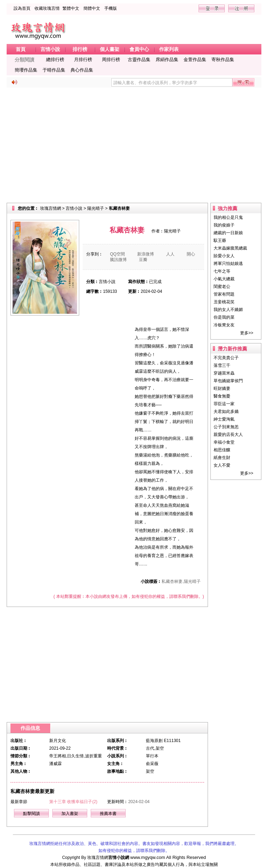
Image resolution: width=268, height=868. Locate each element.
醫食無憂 (222, 396)
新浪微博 (146, 254)
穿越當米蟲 (224, 373)
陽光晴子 (96, 208)
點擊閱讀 (31, 814)
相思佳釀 (222, 450)
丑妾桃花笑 (224, 302)
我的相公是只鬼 (228, 217)
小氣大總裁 (224, 279)
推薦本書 (108, 814)
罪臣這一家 (224, 404)
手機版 (111, 8)
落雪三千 (222, 365)
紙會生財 (222, 458)
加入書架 (70, 814)
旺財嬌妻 (222, 388)
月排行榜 (83, 60)
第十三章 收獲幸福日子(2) (73, 802)
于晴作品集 (54, 70)
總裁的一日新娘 (228, 233)
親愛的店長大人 (228, 435)
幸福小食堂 (224, 442)
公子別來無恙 (226, 427)
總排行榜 (55, 60)
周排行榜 (111, 60)
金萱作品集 (195, 60)
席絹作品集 (167, 60)
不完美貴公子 (226, 358)
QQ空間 (117, 254)
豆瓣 (143, 260)
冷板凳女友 (224, 325)
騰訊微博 (118, 260)
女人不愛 (222, 465)
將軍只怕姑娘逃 (228, 264)
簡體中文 (92, 8)
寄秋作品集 (223, 60)
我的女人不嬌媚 (228, 310)
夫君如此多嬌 (226, 411)
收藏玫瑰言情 (47, 8)
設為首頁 (22, 8)
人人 (170, 254)
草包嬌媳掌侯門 (228, 381)
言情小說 (74, 208)
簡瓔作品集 (26, 70)
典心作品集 (82, 70)
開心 (191, 254)
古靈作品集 (139, 60)
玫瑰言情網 (51, 208)
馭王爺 (220, 240)
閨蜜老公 (222, 287)
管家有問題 (224, 294)
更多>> (247, 333)
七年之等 (222, 271)
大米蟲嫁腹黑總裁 (230, 248)
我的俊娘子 (224, 225)
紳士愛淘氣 (224, 419)
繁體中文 (71, 8)
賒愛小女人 (224, 256)
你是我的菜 (224, 317)
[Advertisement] (134, 145)
